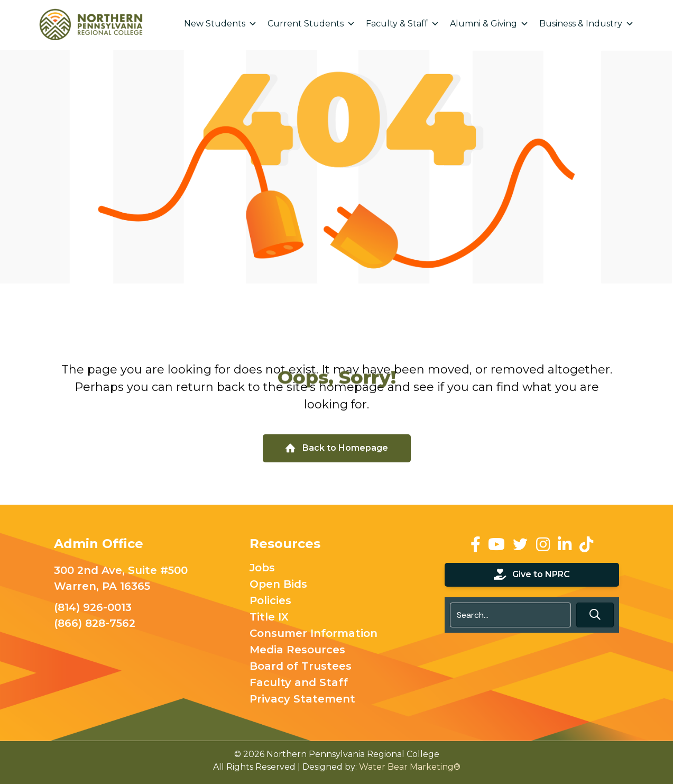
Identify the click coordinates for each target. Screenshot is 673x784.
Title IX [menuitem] (269, 617)
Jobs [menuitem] (262, 568)
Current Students (311, 24)
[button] (595, 615)
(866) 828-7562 (95, 623)
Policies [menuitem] (270, 601)
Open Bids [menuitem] (278, 585)
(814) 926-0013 (93, 607)
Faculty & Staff (403, 24)
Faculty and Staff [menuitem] (299, 683)
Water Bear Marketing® (410, 767)
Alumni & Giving (489, 24)
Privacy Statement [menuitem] (302, 699)
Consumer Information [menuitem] (314, 634)
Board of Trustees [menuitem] (301, 667)
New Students (220, 24)
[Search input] (510, 615)
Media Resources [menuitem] (297, 650)
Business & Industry (587, 24)
